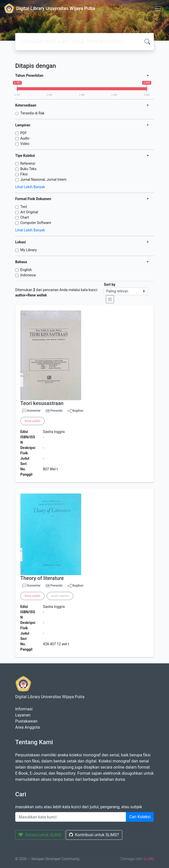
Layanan (23, 715)
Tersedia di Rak (32, 113)
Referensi (28, 163)
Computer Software (36, 223)
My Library (29, 250)
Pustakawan (26, 721)
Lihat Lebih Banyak (30, 187)
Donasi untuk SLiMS (40, 835)
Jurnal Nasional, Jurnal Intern (43, 179)
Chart (25, 217)
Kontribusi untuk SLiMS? (94, 835)
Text (24, 207)
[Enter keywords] (71, 817)
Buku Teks (28, 169)
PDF (24, 133)
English (26, 270)
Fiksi (24, 174)
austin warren (60, 596)
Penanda (56, 411)
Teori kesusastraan (42, 403)
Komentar (31, 411)
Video (25, 144)
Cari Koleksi (140, 817)
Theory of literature (42, 578)
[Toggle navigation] (158, 8)
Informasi (24, 709)
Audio (25, 138)
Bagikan (75, 411)
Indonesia (28, 275)
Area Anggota (28, 727)
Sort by (109, 285)
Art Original (29, 212)
